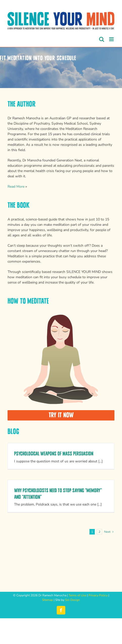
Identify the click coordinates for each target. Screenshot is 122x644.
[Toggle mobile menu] (112, 39)
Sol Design (72, 600)
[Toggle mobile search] (102, 39)
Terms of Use (77, 595)
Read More (16, 187)
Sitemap (48, 600)
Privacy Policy (98, 595)
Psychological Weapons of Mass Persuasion (54, 454)
